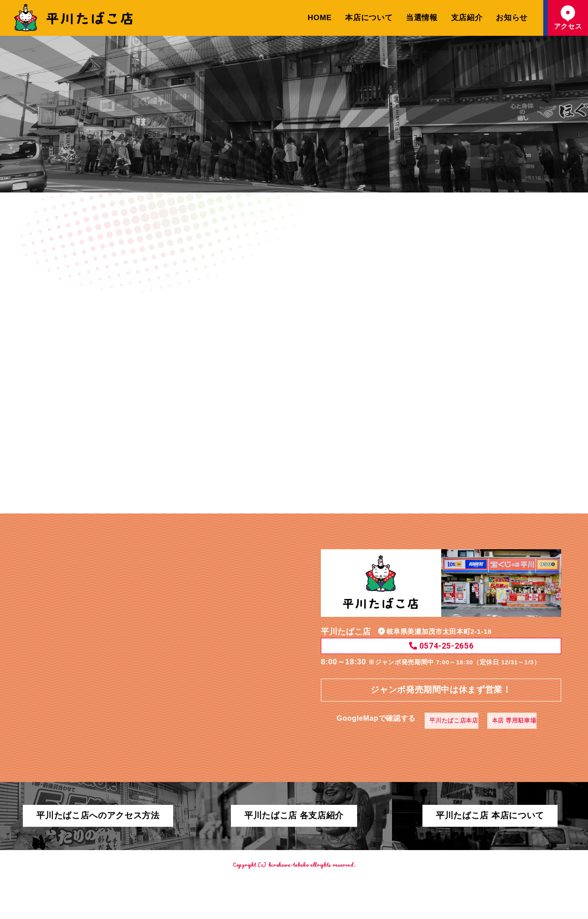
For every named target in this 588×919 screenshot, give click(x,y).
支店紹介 (467, 18)
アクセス (568, 18)
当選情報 (422, 18)
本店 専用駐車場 (522, 712)
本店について (369, 18)
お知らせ (512, 18)
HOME (320, 18)
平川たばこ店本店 (450, 712)
